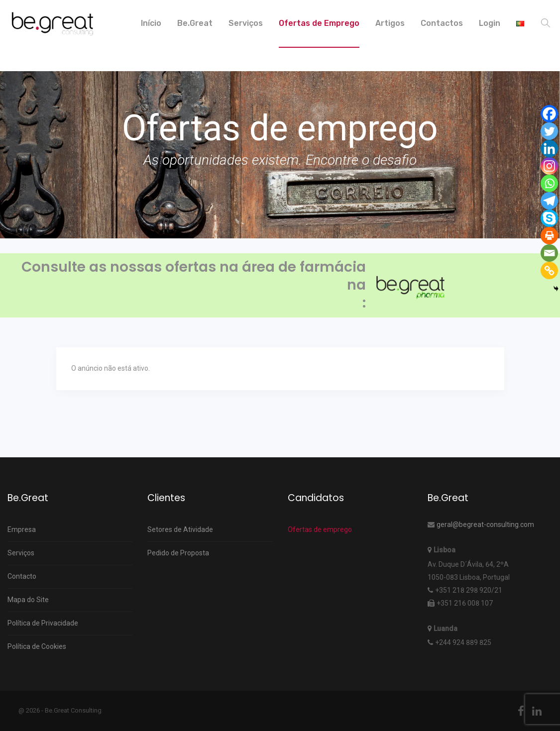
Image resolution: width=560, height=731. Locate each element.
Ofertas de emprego (320, 529)
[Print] (549, 236)
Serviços (246, 23)
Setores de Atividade (180, 529)
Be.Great (195, 23)
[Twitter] (549, 131)
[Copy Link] (549, 270)
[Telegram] (549, 201)
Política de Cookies (37, 646)
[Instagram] (549, 166)
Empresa (22, 529)
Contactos (442, 23)
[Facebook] (549, 114)
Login (490, 23)
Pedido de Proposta (178, 553)
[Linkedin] (549, 149)
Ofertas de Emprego (319, 23)
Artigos (390, 23)
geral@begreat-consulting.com (485, 524)
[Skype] (549, 218)
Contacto (22, 576)
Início (151, 23)
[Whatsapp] (549, 183)
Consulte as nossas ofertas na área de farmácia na (194, 276)
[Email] (549, 253)
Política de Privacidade (43, 623)
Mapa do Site (28, 600)
